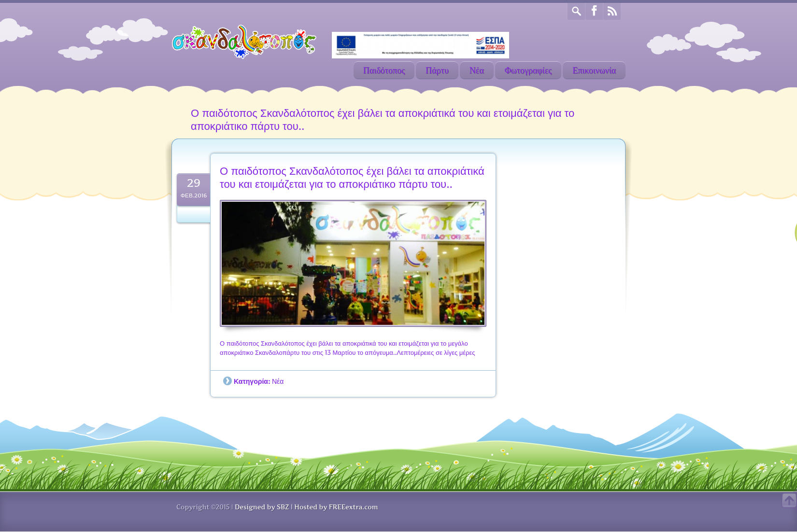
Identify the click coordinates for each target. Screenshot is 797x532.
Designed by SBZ (262, 507)
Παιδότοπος (384, 70)
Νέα (477, 70)
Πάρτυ (437, 70)
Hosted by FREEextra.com (336, 507)
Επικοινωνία (594, 70)
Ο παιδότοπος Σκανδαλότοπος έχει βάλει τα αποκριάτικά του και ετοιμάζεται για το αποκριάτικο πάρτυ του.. (352, 178)
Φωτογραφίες (528, 70)
